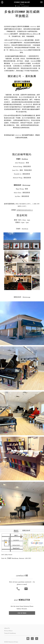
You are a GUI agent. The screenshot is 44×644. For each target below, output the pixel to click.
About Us (7, 626)
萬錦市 (16, 529)
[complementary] (31, 634)
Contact (25, 6)
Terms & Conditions (10, 631)
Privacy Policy (9, 628)
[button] (41, 2)
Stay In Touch (22, 611)
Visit (18, 6)
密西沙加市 (26, 529)
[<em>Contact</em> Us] (26, 589)
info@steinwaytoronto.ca (25, 205)
